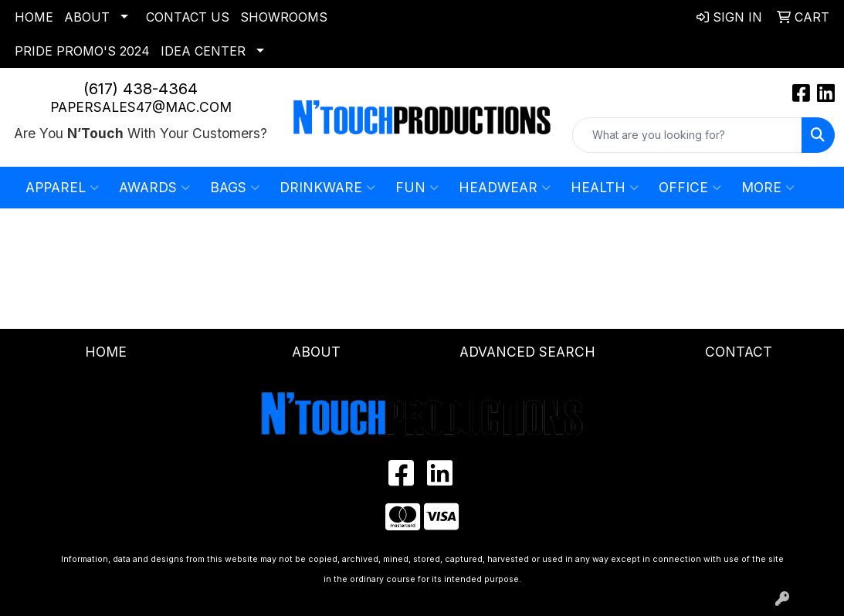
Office (690, 188)
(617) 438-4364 (141, 89)
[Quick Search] (687, 135)
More (768, 188)
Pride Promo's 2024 (82, 51)
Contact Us (188, 17)
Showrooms (284, 17)
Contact (739, 352)
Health (605, 188)
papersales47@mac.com (141, 107)
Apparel (62, 188)
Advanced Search (527, 352)
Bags (235, 188)
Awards (154, 188)
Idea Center (203, 51)
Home (34, 17)
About (87, 17)
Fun (417, 188)
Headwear (505, 188)
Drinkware (327, 188)
